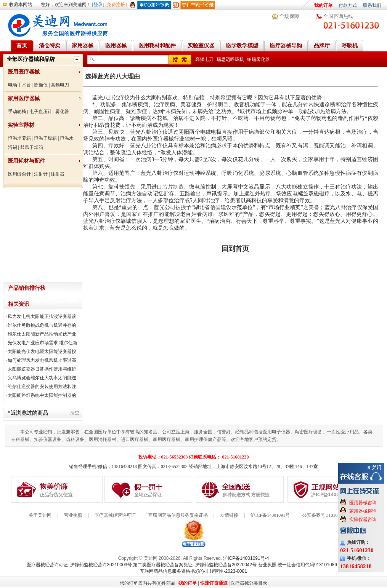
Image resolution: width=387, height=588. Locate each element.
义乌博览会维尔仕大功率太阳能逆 (42, 378)
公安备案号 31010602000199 (330, 515)
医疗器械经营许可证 (115, 515)
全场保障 (289, 16)
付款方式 (348, 5)
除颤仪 (41, 85)
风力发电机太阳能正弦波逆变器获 (42, 316)
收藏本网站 (21, 5)
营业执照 (73, 515)
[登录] (98, 5)
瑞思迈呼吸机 (230, 59)
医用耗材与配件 (26, 161)
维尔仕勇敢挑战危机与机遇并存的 (42, 325)
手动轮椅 (17, 112)
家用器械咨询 (363, 511)
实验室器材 (21, 125)
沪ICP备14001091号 (270, 515)
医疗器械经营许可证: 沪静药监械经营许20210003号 (79, 565)
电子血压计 (41, 112)
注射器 (58, 174)
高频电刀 (60, 85)
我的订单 (323, 5)
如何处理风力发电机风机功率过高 (42, 360)
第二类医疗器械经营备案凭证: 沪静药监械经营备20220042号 (195, 565)
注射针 (41, 174)
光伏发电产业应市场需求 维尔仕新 (43, 343)
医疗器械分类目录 (249, 583)
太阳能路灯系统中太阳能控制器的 (42, 395)
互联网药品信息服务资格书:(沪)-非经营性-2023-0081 (193, 571)
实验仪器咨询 (363, 519)
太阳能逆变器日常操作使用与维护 (42, 369)
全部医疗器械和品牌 (31, 59)
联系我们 (372, 5)
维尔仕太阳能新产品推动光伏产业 (42, 334)
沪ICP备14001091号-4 (246, 558)
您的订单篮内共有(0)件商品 (148, 583)
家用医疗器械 (24, 98)
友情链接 (229, 515)
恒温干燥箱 (45, 138)
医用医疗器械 (24, 72)
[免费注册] (116, 5)
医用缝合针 (19, 174)
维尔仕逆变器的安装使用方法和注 (42, 387)
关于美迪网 (40, 515)
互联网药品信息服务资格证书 (178, 515)
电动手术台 (19, 85)
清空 (75, 413)
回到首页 (235, 249)
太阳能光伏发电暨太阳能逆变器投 (42, 352)
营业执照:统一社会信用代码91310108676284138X (309, 565)
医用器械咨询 (363, 503)
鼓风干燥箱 (32, 147)
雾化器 (62, 112)
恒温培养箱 (19, 138)
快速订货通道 (214, 583)
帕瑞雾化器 (259, 59)
